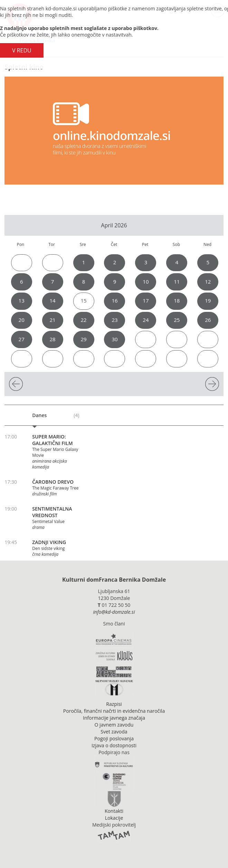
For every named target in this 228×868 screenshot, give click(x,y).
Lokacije (114, 818)
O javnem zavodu (114, 725)
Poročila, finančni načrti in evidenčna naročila (114, 711)
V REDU (22, 50)
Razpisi (114, 704)
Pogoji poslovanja (114, 738)
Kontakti (114, 811)
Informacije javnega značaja (114, 718)
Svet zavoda (114, 732)
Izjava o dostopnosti (114, 745)
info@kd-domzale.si (114, 612)
